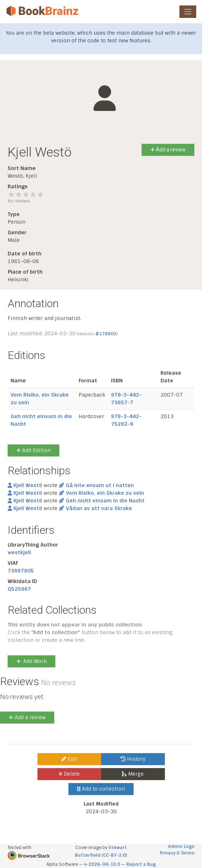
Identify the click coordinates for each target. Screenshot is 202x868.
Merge (133, 774)
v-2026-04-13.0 (102, 864)
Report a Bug (141, 864)
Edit (69, 759)
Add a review (168, 150)
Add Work (31, 661)
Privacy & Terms (177, 853)
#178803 (106, 334)
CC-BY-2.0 (114, 855)
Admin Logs (181, 846)
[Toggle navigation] (188, 12)
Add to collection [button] (101, 789)
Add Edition (33, 450)
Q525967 (19, 589)
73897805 (21, 571)
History (133, 759)
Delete (69, 774)
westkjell (19, 552)
